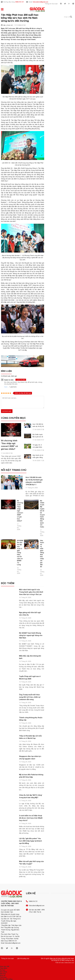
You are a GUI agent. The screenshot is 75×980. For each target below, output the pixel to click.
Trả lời (6, 387)
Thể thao (3, 977)
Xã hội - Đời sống (6, 979)
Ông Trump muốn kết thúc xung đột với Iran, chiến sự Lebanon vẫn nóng (30, 697)
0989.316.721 (20, 2)
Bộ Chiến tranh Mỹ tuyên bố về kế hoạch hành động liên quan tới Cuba (42, 514)
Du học (3, 970)
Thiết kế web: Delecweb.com (65, 963)
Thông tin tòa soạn (51, 4)
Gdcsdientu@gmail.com (40, 2)
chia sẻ (17, 165)
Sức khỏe (3, 972)
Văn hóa (3, 974)
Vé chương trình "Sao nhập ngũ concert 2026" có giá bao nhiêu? (20, 511)
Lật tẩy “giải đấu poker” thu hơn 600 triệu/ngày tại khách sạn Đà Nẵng (30, 841)
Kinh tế (3, 975)
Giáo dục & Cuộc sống (57, 959)
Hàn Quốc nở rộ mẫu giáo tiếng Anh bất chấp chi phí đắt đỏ (42, 553)
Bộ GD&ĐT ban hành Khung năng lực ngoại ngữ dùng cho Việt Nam (31, 635)
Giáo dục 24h (5, 966)
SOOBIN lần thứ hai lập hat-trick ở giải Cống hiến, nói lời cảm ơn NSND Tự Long (20, 552)
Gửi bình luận (7, 411)
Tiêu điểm (4, 968)
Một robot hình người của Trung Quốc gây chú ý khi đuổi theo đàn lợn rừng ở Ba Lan (31, 592)
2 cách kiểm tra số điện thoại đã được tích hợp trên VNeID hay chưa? (31, 818)
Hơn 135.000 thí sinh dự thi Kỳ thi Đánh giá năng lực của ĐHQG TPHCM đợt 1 (34, 481)
